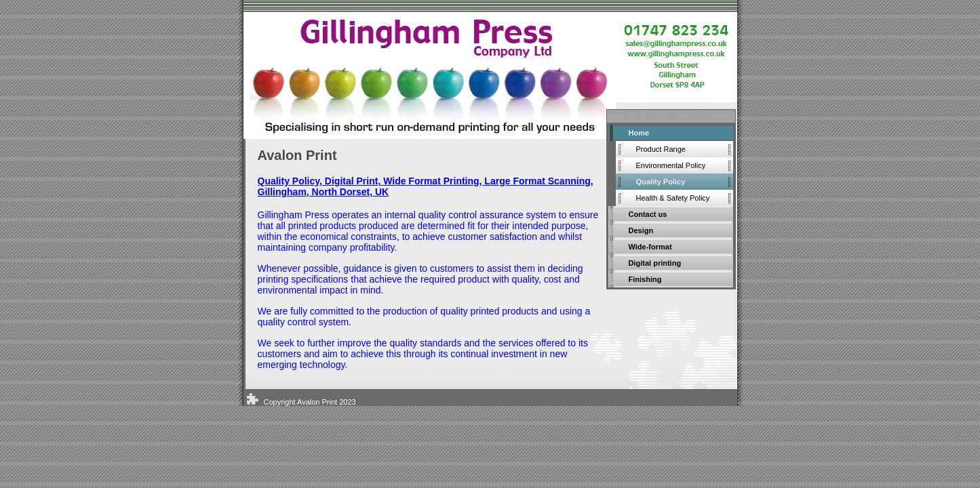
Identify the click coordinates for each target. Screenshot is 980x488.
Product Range (661, 149)
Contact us (648, 214)
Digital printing (655, 263)
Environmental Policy (671, 165)
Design (641, 230)
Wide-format (650, 247)
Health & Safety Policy (673, 198)
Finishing (645, 279)
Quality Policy (661, 182)
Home (639, 133)
